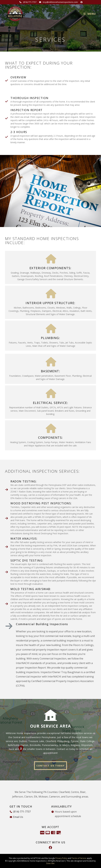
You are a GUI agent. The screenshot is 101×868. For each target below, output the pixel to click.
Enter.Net (50, 863)
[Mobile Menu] (90, 14)
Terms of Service (79, 858)
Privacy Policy (61, 858)
